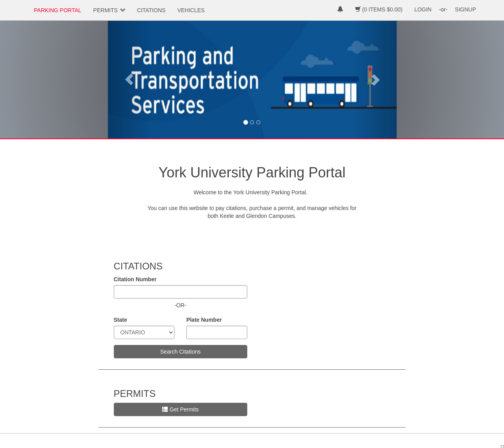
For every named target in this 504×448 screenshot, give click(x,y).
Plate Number (204, 320)
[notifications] (340, 10)
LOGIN (423, 9)
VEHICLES (191, 10)
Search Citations (181, 352)
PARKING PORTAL (58, 10)
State (120, 320)
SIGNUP (465, 9)
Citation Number (135, 279)
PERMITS (106, 10)
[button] (129, 79)
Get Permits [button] (181, 409)
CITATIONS (151, 10)
